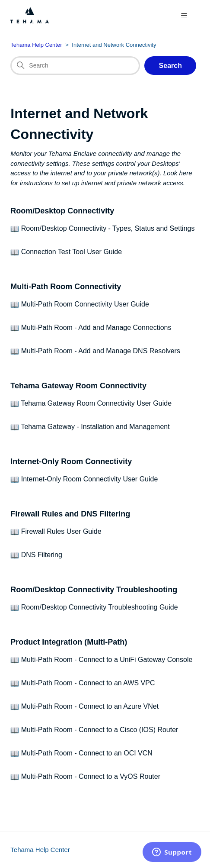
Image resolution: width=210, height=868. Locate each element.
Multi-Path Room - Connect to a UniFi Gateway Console (107, 660)
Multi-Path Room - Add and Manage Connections (96, 328)
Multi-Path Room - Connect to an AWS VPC (88, 683)
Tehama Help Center (40, 850)
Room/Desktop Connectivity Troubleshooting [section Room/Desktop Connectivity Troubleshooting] (94, 590)
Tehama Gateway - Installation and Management (95, 427)
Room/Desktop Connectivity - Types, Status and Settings (108, 228)
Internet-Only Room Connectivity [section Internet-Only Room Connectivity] (71, 461)
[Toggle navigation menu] (184, 16)
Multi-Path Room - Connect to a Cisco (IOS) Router (100, 730)
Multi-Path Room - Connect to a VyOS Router (91, 776)
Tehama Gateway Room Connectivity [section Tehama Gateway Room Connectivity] (78, 386)
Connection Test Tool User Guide (72, 252)
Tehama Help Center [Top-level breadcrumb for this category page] (36, 45)
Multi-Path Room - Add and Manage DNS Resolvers (101, 351)
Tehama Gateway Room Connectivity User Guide (96, 403)
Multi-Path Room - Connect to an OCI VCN (87, 753)
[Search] (75, 66)
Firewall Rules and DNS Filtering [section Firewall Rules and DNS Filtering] (70, 514)
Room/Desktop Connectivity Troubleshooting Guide (100, 607)
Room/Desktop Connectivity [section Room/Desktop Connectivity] (62, 211)
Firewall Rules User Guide (61, 531)
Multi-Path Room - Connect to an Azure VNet (90, 706)
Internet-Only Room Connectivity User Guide (90, 479)
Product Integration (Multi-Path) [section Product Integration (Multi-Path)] (69, 642)
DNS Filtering (42, 555)
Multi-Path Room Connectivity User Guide (85, 304)
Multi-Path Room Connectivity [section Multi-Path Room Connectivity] (66, 287)
